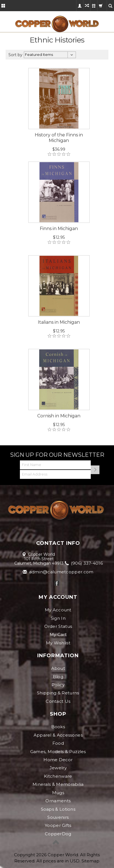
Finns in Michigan (59, 229)
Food (58, 743)
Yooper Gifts (58, 825)
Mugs (58, 793)
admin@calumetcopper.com (58, 572)
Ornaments (58, 801)
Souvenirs (58, 817)
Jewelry (58, 768)
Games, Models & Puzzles (58, 752)
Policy (58, 685)
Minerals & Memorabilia (58, 784)
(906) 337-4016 (84, 563)
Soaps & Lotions (58, 809)
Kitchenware (58, 776)
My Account (58, 610)
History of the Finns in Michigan (59, 138)
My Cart (58, 634)
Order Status (58, 626)
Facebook (57, 583)
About (58, 668)
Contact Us (58, 701)
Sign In (58, 618)
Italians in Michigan (59, 322)
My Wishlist (58, 643)
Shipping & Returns (58, 693)
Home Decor (58, 760)
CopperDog (58, 834)
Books (58, 727)
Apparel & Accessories (58, 735)
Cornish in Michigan (59, 416)
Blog (58, 677)
